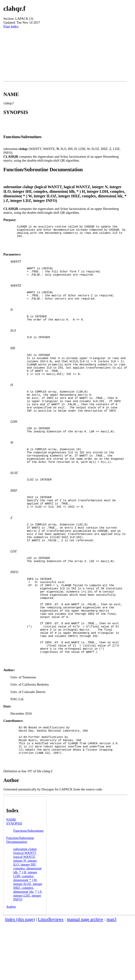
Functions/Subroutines (29, 887)
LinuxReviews (51, 976)
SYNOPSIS (14, 880)
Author (11, 963)
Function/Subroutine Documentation (20, 896)
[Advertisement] (65, 55)
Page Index (11, 26)
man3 (112, 976)
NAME (11, 876)
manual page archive (85, 976)
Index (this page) (20, 976)
